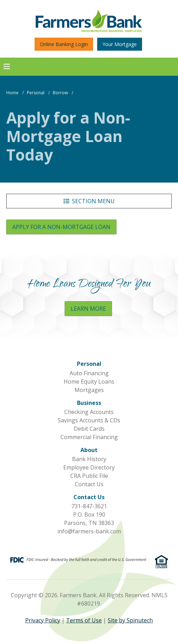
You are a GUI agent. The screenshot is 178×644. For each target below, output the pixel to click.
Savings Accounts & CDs (89, 420)
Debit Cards (89, 429)
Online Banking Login (64, 44)
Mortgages (89, 390)
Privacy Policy (43, 620)
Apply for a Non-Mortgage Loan (64, 227)
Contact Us (89, 484)
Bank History (89, 459)
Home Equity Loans (89, 382)
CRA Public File (89, 476)
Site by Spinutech (130, 620)
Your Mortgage (120, 44)
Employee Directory (89, 467)
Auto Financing (89, 373)
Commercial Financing (89, 437)
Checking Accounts (89, 412)
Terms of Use (84, 620)
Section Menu (89, 201)
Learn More (88, 309)
